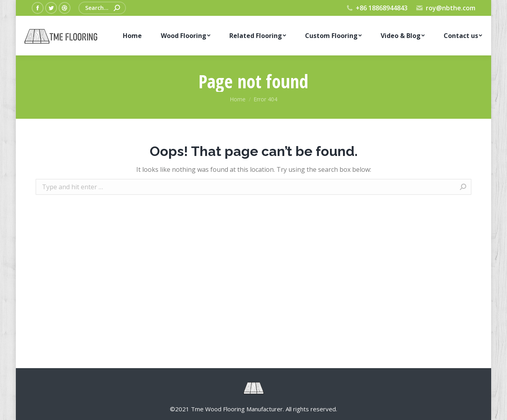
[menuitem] (132, 36)
